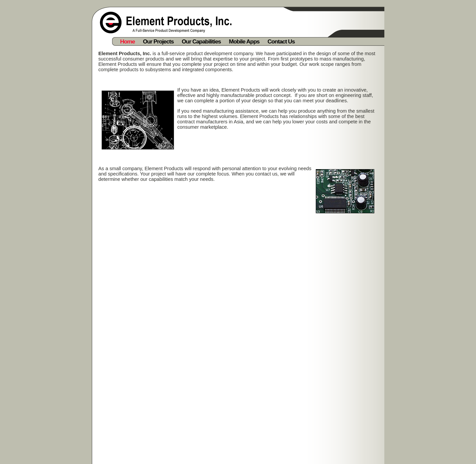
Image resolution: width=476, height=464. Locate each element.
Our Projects (158, 41)
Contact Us (281, 41)
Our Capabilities (201, 41)
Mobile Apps (244, 41)
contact (263, 174)
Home (127, 41)
